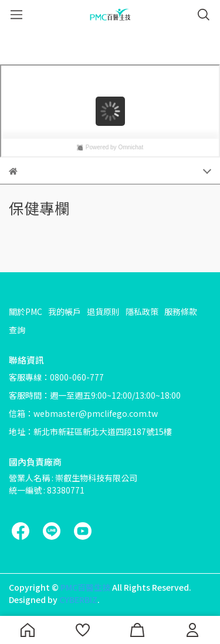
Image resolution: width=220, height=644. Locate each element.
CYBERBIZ (78, 600)
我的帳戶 (65, 311)
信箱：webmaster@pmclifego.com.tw (83, 413)
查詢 (17, 330)
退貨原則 (103, 311)
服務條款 (181, 311)
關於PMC (26, 311)
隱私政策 (142, 311)
